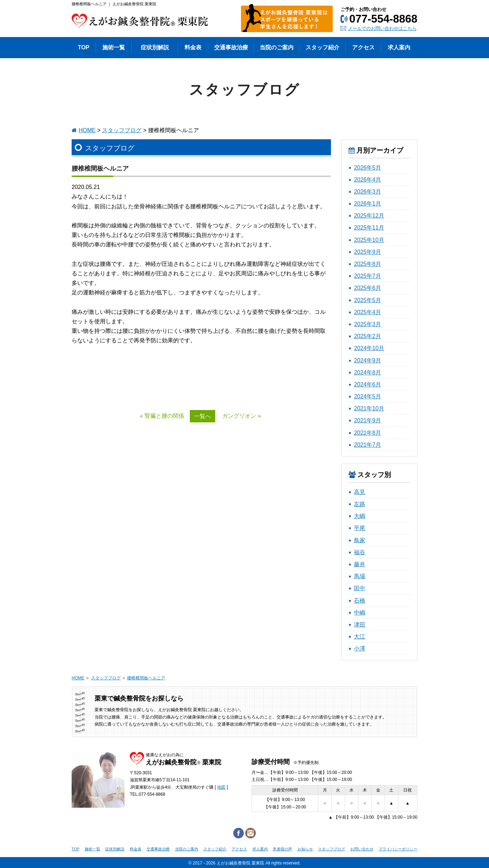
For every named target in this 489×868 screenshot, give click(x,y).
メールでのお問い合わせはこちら (382, 28)
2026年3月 (367, 192)
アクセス (239, 849)
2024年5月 (367, 396)
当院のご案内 (187, 849)
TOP (76, 849)
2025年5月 (367, 300)
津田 (360, 625)
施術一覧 (92, 849)
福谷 (360, 552)
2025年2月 (367, 336)
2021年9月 (367, 420)
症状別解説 (115, 849)
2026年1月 (367, 204)
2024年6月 (367, 384)
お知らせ (305, 849)
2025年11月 (369, 228)
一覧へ (203, 416)
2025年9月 (367, 252)
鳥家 (360, 540)
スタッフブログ (122, 130)
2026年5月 (367, 168)
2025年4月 (367, 312)
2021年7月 (367, 445)
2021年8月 (367, 433)
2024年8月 (367, 372)
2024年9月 (367, 360)
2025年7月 (367, 276)
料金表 (136, 849)
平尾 (360, 528)
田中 (360, 588)
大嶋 (360, 516)
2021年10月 (369, 408)
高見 (360, 492)
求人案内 (260, 849)
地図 (221, 787)
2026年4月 (367, 180)
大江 (360, 637)
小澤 (360, 649)
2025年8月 (367, 264)
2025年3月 (367, 324)
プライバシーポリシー (398, 849)
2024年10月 (369, 348)
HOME (87, 130)
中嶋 (360, 613)
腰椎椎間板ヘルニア (146, 678)
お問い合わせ (362, 849)
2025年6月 (367, 288)
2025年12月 (369, 216)
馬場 (360, 576)
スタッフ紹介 (215, 849)
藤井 (360, 564)
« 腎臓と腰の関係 (162, 416)
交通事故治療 (158, 849)
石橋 (360, 601)
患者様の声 (282, 849)
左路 (360, 504)
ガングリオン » (242, 416)
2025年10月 (369, 240)
